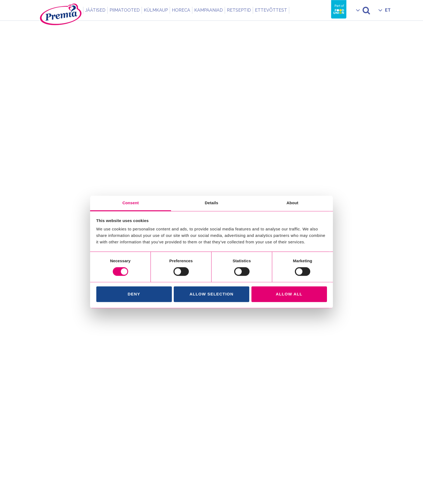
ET (388, 10)
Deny (134, 294)
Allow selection (212, 294)
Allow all (289, 294)
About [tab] (292, 203)
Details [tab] (211, 203)
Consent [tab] (131, 203)
